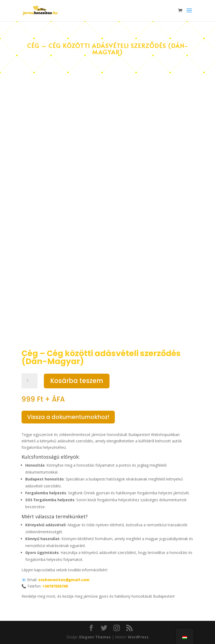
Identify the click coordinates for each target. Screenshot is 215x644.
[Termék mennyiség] (29, 381)
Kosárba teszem (77, 381)
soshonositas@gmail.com (64, 580)
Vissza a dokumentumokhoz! (68, 417)
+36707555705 (55, 586)
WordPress (138, 637)
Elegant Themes (95, 637)
